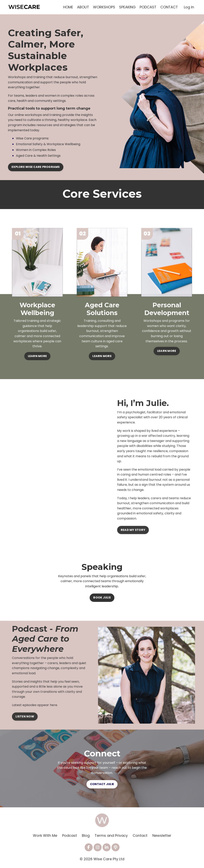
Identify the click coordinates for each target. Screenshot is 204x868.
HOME (68, 7)
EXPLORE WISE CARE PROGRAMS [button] (36, 167)
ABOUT (83, 7)
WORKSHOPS (104, 7)
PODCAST (148, 7)
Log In (189, 7)
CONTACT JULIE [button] (102, 784)
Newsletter (162, 835)
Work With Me (45, 835)
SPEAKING (127, 7)
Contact (140, 835)
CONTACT (169, 7)
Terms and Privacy (111, 835)
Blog (86, 835)
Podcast (70, 835)
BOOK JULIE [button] (102, 597)
